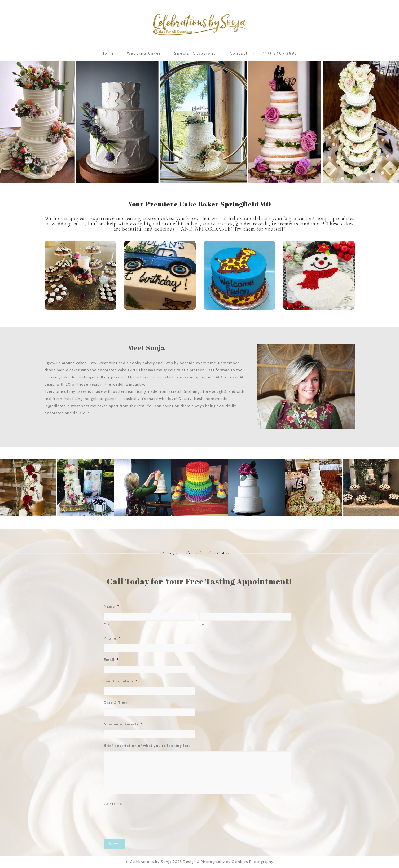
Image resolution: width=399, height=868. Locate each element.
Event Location (120, 681)
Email (111, 660)
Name (111, 606)
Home (108, 53)
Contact (239, 53)
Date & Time (118, 703)
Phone (112, 638)
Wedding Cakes (144, 53)
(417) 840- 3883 (279, 53)
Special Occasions (195, 53)
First (107, 624)
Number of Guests (123, 724)
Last (203, 624)
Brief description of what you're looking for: (147, 746)
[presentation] (144, 820)
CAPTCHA (113, 804)
